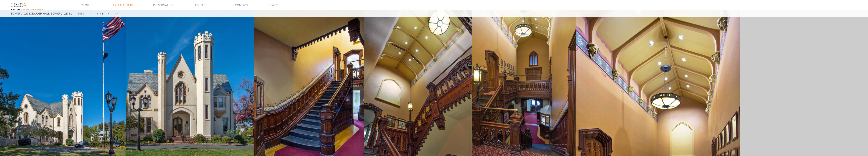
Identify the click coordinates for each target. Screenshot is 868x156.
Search (274, 5)
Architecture (123, 5)
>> (117, 14)
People (200, 5)
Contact (242, 5)
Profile (87, 5)
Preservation (164, 5)
